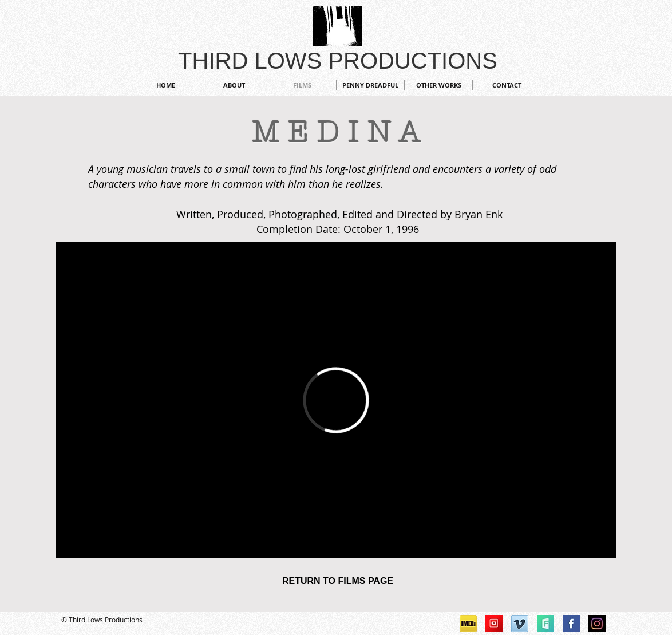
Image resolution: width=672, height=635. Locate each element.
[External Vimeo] (336, 400)
